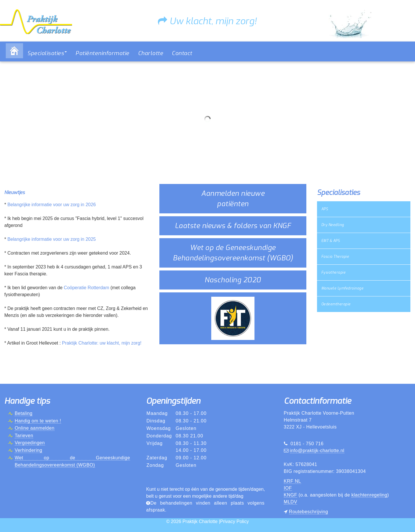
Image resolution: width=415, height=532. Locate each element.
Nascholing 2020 (233, 280)
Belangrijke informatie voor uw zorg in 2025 (52, 239)
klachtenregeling (369, 495)
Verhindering (29, 450)
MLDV (290, 502)
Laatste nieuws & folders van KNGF (233, 226)
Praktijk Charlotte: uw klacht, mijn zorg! (102, 343)
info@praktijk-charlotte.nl (317, 451)
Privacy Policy (235, 521)
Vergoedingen (30, 443)
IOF (288, 488)
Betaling (24, 413)
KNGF (290, 495)
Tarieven (24, 436)
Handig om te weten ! (38, 421)
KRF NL (293, 481)
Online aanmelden (35, 428)
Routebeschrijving (309, 512)
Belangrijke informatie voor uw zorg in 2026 (52, 205)
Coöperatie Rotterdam (86, 288)
